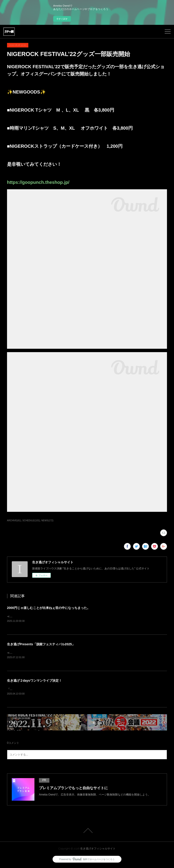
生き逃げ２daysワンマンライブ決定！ (34, 681)
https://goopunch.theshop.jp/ (38, 182)
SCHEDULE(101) (31, 521)
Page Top (87, 832)
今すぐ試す (62, 19)
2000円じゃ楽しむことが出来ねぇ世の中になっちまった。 (49, 608)
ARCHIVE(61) (14, 521)
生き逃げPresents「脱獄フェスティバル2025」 (41, 644)
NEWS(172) (47, 521)
